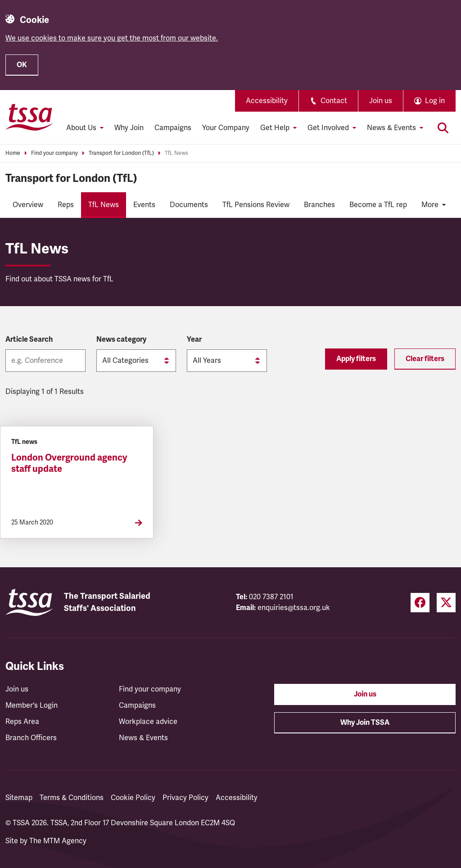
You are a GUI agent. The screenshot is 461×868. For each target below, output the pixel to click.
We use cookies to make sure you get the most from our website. (112, 38)
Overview (28, 205)
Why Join (129, 128)
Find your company (54, 153)
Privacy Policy (185, 798)
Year (194, 339)
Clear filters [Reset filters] (425, 359)
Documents (189, 205)
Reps (66, 205)
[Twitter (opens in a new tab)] (446, 603)
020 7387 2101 (271, 597)
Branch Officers (31, 738)
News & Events (143, 738)
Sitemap (19, 798)
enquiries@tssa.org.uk (294, 608)
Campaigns (173, 128)
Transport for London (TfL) (121, 153)
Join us (381, 101)
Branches (319, 205)
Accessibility (267, 101)
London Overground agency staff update (69, 463)
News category (121, 339)
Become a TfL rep (378, 205)
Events (144, 205)
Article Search (29, 339)
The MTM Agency (58, 841)
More (434, 205)
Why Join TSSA (365, 723)
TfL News (176, 153)
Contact (328, 101)
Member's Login (32, 705)
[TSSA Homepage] (29, 117)
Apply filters (356, 359)
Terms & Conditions (72, 798)
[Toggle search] (443, 128)
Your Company (226, 128)
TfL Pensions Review (256, 205)
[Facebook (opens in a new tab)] (420, 603)
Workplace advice (148, 722)
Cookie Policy (133, 798)
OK (22, 65)
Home (13, 153)
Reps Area (22, 722)
